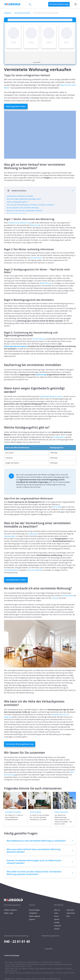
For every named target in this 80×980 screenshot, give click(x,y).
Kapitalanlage (9, 544)
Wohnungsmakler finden (16, 106)
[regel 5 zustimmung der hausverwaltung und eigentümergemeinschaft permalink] (3, 339)
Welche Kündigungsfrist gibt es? (17, 202)
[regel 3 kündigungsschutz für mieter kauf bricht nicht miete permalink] (3, 276)
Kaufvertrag (41, 382)
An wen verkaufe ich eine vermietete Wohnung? (23, 208)
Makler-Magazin (34, 924)
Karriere (57, 927)
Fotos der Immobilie (34, 578)
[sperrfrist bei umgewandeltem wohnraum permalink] (3, 505)
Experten (32, 927)
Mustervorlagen (34, 918)
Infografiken (33, 921)
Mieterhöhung (46, 291)
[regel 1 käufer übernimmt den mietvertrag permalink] (3, 226)
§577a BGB (57, 515)
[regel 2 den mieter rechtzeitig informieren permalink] (3, 256)
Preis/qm (55, 606)
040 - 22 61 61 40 (37, 4)
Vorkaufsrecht (36, 265)
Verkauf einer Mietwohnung (20, 230)
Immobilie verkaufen (22, 13)
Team (56, 921)
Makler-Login (8, 921)
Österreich (57, 933)
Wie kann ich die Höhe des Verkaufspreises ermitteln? (25, 211)
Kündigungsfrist (59, 445)
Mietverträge (36, 233)
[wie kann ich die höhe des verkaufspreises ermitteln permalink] (3, 707)
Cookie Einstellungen (12, 963)
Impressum (70, 918)
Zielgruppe (33, 541)
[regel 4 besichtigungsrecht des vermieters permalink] (3, 307)
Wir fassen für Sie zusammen (17, 213)
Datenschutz (71, 921)
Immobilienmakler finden (16, 587)
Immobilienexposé (11, 578)
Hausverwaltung (39, 346)
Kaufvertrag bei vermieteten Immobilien (20, 196)
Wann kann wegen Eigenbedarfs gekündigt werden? (24, 199)
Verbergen (40, 219)
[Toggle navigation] (76, 4)
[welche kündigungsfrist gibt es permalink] (3, 433)
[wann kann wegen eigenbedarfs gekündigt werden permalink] (3, 393)
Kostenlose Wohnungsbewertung (20, 752)
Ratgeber (8, 13)
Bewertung (59, 4)
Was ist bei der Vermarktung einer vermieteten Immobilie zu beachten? (30, 205)
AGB (68, 924)
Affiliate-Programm (11, 918)
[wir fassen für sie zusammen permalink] (3, 758)
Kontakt (57, 930)
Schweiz (57, 936)
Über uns (57, 918)
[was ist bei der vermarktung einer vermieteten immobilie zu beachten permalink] (3, 528)
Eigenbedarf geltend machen (51, 404)
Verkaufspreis (68, 603)
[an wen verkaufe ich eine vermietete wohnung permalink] (3, 594)
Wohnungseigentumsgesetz (16, 354)
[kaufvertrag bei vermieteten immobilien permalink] (3, 370)
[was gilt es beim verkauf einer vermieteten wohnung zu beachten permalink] (3, 162)
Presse (56, 924)
